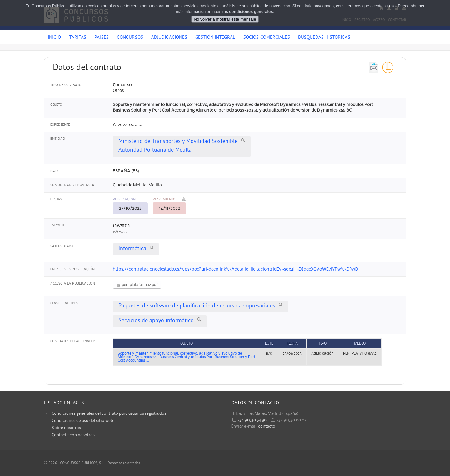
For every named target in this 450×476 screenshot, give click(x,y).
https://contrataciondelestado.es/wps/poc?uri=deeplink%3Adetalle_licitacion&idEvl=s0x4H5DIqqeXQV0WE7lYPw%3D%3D (236, 269)
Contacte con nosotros (73, 435)
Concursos (130, 38)
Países (102, 38)
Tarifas (78, 38)
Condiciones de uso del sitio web (82, 421)
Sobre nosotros (66, 428)
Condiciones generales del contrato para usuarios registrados (109, 413)
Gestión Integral (215, 38)
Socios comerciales (267, 38)
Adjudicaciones (169, 38)
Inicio (54, 38)
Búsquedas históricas (324, 38)
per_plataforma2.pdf (137, 285)
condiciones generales (251, 11)
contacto (267, 426)
